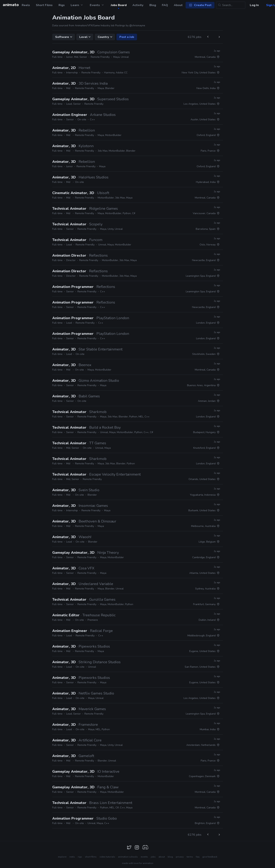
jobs (153, 857)
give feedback (210, 857)
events (144, 857)
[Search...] (231, 5)
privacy (180, 857)
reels (72, 857)
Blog (153, 5)
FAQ (165, 5)
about (162, 857)
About (178, 5)
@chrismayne (137, 25)
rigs (80, 857)
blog (170, 857)
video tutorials (107, 857)
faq (198, 857)
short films (91, 857)
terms (190, 857)
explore (62, 857)
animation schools (128, 857)
